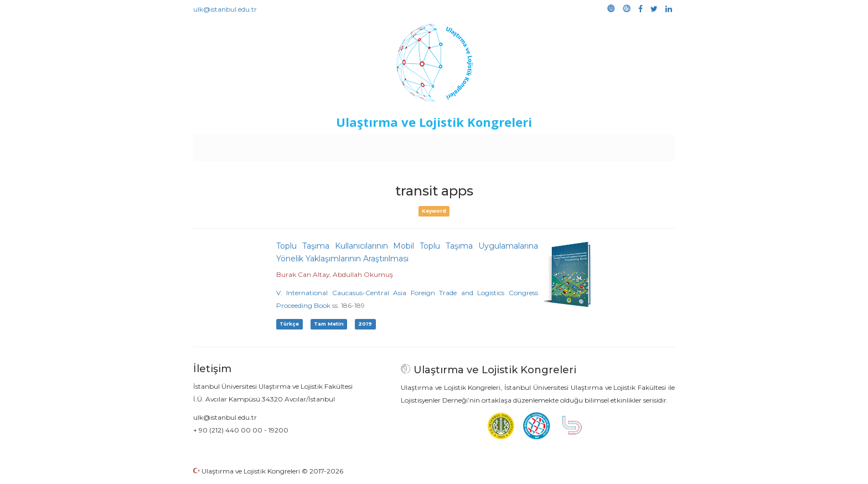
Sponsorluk (510, 145)
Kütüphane (561, 145)
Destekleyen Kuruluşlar (346, 145)
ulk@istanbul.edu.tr (225, 9)
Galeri (601, 145)
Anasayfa (240, 145)
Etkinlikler (417, 145)
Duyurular (462, 145)
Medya (633, 145)
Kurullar (280, 145)
